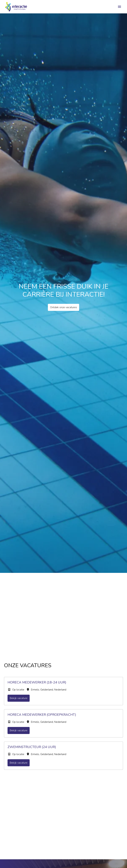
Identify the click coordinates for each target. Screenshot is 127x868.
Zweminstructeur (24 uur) (32, 747)
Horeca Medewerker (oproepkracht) (42, 715)
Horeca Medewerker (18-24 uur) (37, 682)
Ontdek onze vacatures (63, 307)
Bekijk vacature (19, 698)
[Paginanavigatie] (119, 7)
